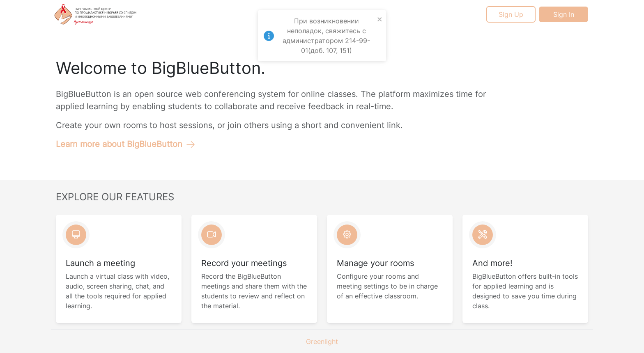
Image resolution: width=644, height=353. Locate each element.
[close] (380, 16)
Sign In (564, 14)
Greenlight (322, 342)
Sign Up (511, 14)
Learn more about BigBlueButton (126, 144)
